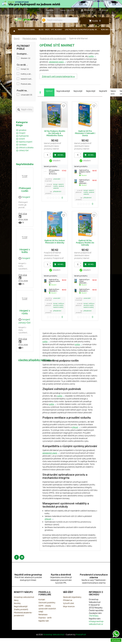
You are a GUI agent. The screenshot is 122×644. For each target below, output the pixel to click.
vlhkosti (48, 526)
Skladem (26, 65)
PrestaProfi (81, 641)
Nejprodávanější (63, 98)
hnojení (21, 140)
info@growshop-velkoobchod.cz (96, 629)
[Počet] (48, 162)
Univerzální (26, 101)
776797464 (50, 16)
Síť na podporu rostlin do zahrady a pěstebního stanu (55, 140)
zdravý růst (22, 157)
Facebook (17, 564)
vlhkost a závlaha (25, 154)
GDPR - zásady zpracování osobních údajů (47, 615)
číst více (23, 220)
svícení (20, 145)
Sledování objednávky (72, 604)
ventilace (21, 151)
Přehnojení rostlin (25, 196)
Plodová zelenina (27, 91)
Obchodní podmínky (47, 609)
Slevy (16, 607)
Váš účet (68, 599)
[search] (74, 29)
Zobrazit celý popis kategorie (58, 83)
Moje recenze (69, 613)
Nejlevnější (91, 98)
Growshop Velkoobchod (54, 641)
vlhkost (75, 434)
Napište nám (44, 627)
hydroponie (22, 142)
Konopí (25, 76)
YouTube (22, 564)
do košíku (60, 162)
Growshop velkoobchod (24, 604)
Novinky (17, 610)
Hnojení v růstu (25, 319)
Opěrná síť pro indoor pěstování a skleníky (55, 248)
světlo (91, 63)
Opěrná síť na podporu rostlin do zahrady (85, 249)
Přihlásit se (68, 607)
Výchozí (49, 98)
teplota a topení (24, 148)
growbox (21, 137)
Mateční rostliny (27, 86)
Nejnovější (78, 98)
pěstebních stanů (56, 68)
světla (77, 351)
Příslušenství (57, 198)
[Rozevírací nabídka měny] (70, 10)
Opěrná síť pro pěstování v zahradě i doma (85, 140)
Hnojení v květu (25, 257)
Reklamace (43, 621)
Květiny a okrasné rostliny (27, 81)
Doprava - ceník (45, 624)
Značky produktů (21, 616)
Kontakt (42, 606)
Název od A (113, 99)
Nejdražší (103, 98)
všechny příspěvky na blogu (36, 367)
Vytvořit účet (69, 610)
